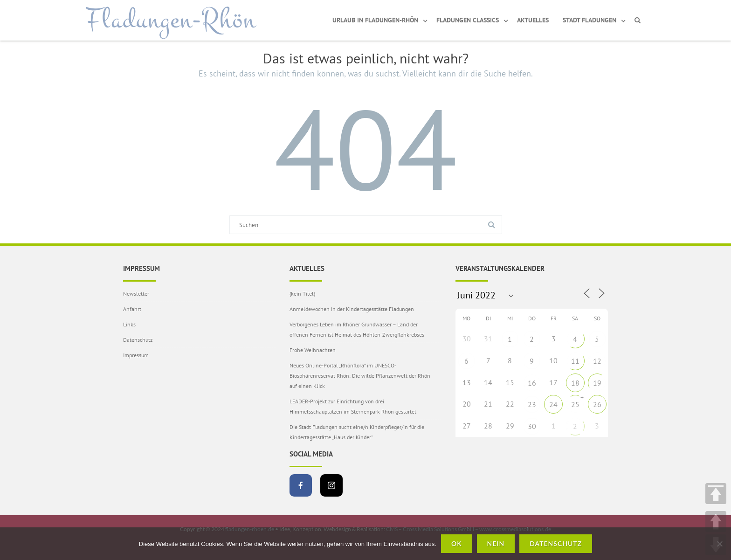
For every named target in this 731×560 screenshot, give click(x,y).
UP (716, 522)
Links (129, 324)
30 (532, 426)
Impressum (136, 355)
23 (532, 404)
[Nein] (719, 544)
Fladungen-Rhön (171, 20)
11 (575, 361)
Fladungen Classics (468, 20)
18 (575, 383)
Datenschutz (138, 340)
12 (597, 361)
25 (575, 404)
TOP (716, 494)
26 (597, 404)
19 (597, 383)
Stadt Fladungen (590, 20)
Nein (496, 543)
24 (553, 404)
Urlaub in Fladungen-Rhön (375, 20)
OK (457, 543)
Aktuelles (533, 20)
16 (532, 383)
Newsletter (136, 294)
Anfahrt (132, 309)
